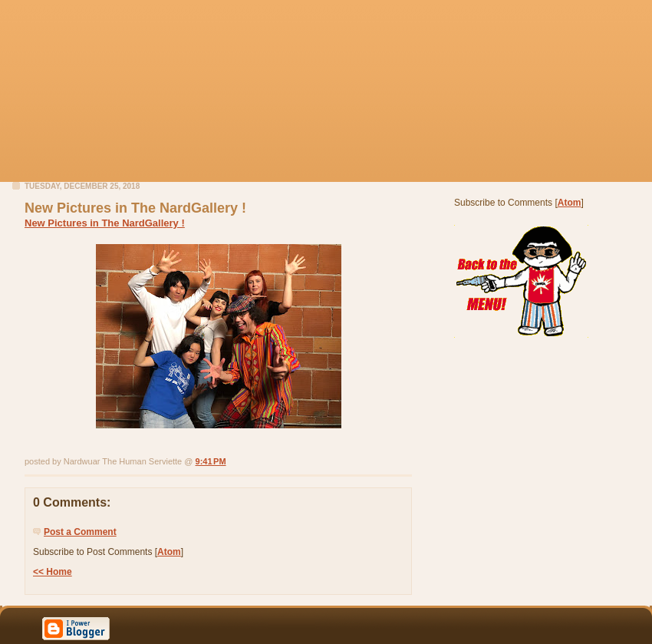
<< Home (53, 572)
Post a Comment (80, 532)
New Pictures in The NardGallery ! (105, 223)
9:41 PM (211, 461)
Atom (169, 552)
